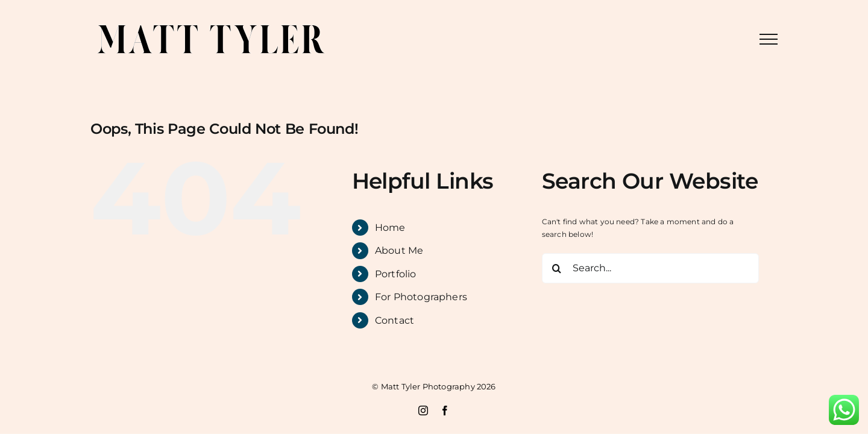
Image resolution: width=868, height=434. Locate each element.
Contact (395, 320)
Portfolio (396, 274)
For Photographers (421, 297)
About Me (399, 250)
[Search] (557, 268)
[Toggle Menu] (769, 39)
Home (390, 228)
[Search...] (650, 268)
